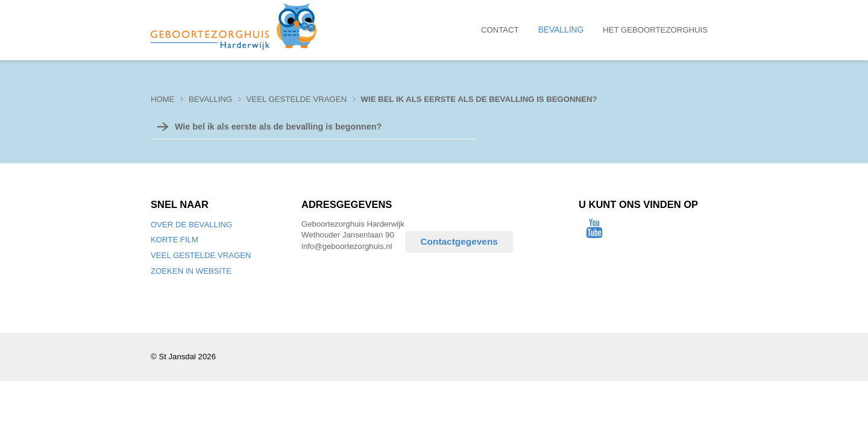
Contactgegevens (459, 241)
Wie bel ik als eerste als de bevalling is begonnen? (479, 99)
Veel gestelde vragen (201, 255)
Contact (500, 30)
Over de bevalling (191, 225)
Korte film (175, 240)
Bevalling (561, 30)
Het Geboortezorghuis (655, 30)
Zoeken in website (191, 271)
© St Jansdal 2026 (183, 357)
